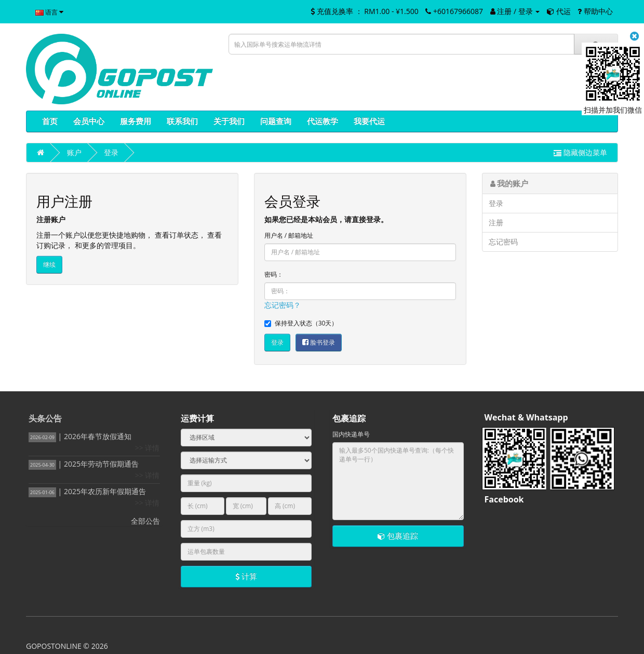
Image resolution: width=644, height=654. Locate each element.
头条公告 (45, 418)
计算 (246, 576)
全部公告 (145, 521)
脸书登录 (319, 342)
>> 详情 (147, 448)
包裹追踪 (398, 536)
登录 (111, 152)
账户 (74, 152)
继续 (49, 264)
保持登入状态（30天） (301, 323)
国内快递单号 (351, 434)
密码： (274, 274)
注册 (496, 222)
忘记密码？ (283, 305)
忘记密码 (503, 242)
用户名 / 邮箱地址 (289, 235)
